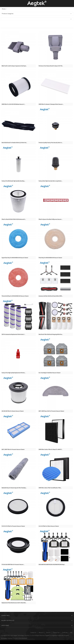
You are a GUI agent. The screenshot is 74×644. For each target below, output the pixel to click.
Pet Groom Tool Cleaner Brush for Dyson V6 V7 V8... (51, 66)
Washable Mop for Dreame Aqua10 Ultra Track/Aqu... (14, 488)
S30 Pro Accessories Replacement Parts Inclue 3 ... (13, 334)
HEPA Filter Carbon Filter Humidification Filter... (50, 488)
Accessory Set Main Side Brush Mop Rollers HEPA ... (51, 296)
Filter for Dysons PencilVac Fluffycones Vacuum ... (51, 219)
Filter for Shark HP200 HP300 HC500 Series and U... (14, 219)
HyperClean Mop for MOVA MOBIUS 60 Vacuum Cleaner (15, 258)
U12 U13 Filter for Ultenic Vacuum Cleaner (49, 526)
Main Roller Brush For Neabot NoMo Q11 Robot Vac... (14, 143)
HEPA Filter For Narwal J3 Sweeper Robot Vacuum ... (51, 104)
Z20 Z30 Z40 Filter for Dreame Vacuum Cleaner (13, 411)
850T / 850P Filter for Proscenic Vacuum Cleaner (13, 449)
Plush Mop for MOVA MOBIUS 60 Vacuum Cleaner (50, 258)
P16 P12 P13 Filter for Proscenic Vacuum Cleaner (13, 526)
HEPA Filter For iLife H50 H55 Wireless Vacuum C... (13, 104)
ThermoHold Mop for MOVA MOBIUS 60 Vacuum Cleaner (15, 296)
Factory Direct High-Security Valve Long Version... (50, 181)
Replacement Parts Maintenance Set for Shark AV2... (14, 603)
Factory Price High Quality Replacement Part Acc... (14, 373)
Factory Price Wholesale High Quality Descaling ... (13, 181)
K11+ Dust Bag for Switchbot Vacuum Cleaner (50, 373)
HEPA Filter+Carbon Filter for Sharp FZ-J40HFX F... (51, 449)
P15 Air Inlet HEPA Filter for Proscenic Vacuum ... (13, 564)
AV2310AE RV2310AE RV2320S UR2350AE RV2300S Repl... (52, 564)
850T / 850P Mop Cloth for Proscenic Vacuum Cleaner (51, 411)
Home (4, 9)
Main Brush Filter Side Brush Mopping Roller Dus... (51, 334)
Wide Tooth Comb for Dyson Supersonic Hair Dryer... (14, 66)
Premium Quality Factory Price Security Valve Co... (51, 143)
